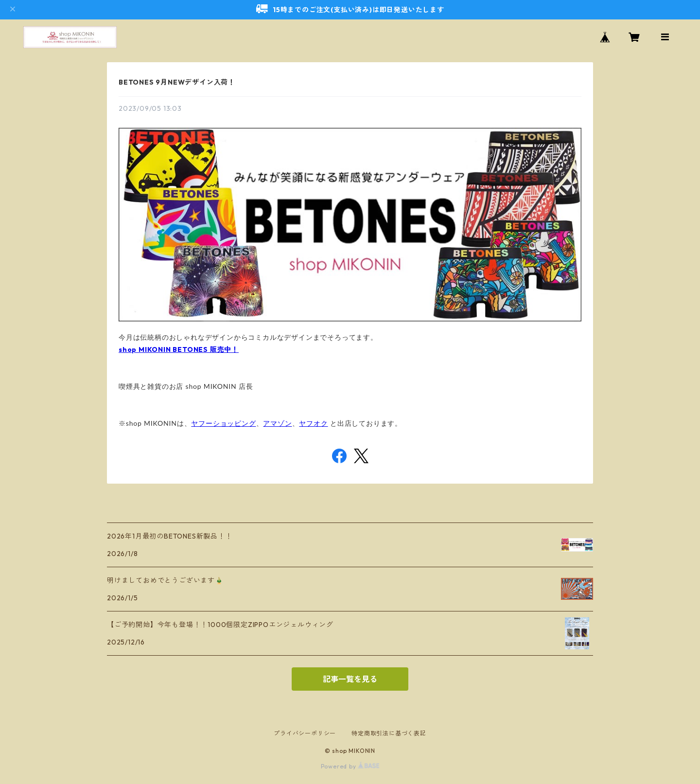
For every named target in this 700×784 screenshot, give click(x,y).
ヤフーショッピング (223, 423)
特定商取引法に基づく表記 (389, 733)
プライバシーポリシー (305, 733)
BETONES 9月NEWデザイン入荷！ (177, 82)
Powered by (350, 766)
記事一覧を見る (350, 679)
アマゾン (277, 423)
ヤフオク (313, 423)
